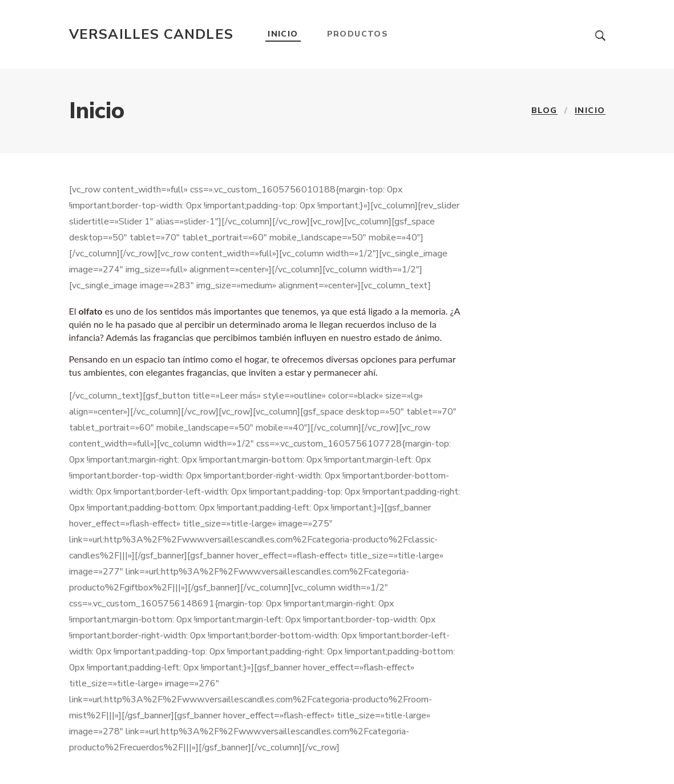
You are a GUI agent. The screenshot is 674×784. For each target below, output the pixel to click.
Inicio (283, 34)
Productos (358, 34)
